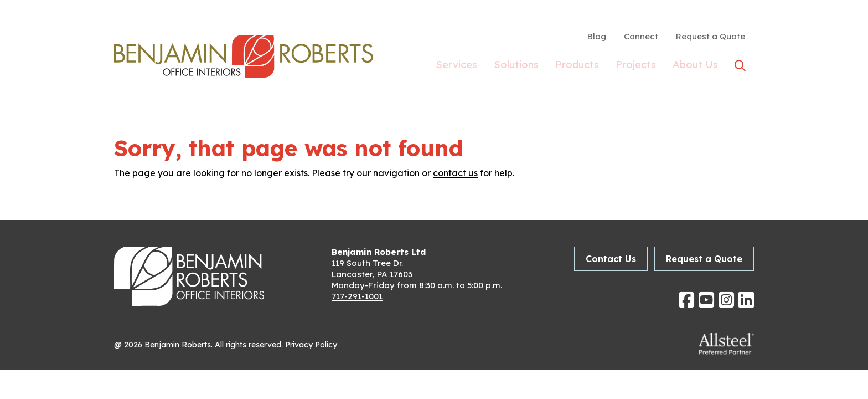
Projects (636, 66)
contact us (455, 173)
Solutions (516, 66)
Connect (641, 36)
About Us (695, 66)
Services (456, 66)
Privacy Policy (311, 345)
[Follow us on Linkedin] (746, 300)
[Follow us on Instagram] (726, 300)
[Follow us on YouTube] (706, 300)
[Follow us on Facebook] (686, 300)
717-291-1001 (357, 296)
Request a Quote (711, 36)
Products (577, 66)
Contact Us (611, 259)
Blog (597, 36)
